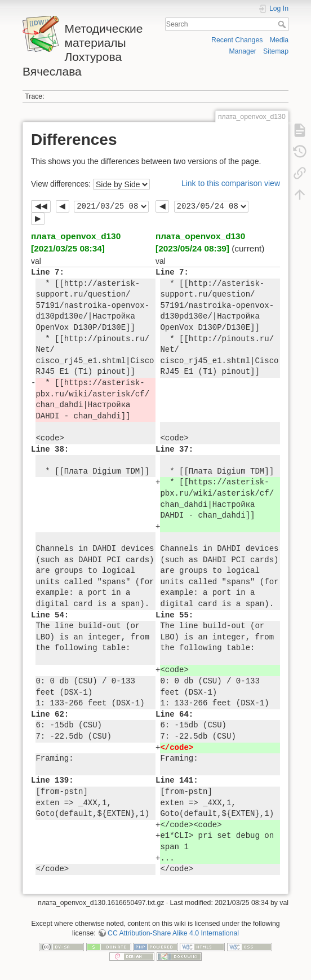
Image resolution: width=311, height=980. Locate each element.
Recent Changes (237, 40)
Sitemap (276, 51)
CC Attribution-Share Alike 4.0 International (173, 933)
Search (283, 24)
